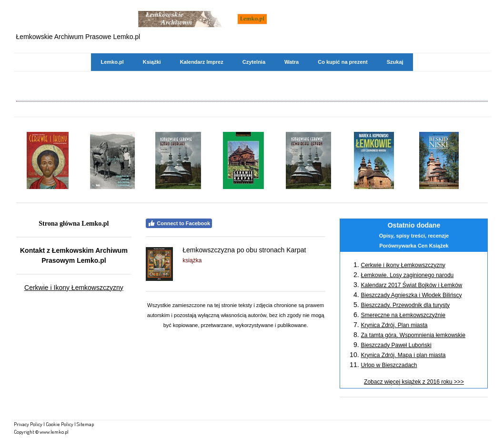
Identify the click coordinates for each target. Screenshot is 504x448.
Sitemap (85, 424)
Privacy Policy (28, 424)
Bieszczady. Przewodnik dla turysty (405, 305)
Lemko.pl (112, 62)
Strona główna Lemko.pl (74, 224)
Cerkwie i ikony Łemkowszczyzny (403, 265)
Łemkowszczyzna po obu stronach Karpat (244, 250)
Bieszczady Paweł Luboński (396, 345)
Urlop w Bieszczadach (389, 365)
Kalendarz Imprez (202, 62)
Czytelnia (254, 62)
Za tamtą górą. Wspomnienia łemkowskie (413, 335)
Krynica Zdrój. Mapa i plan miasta (403, 355)
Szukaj (395, 62)
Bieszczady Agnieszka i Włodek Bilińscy (411, 295)
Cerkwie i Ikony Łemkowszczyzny (74, 288)
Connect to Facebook (179, 223)
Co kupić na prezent (343, 62)
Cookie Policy (60, 424)
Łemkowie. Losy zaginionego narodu (407, 275)
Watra (292, 62)
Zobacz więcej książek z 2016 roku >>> (414, 382)
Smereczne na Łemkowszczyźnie (403, 315)
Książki (152, 62)
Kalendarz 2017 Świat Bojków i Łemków (411, 285)
